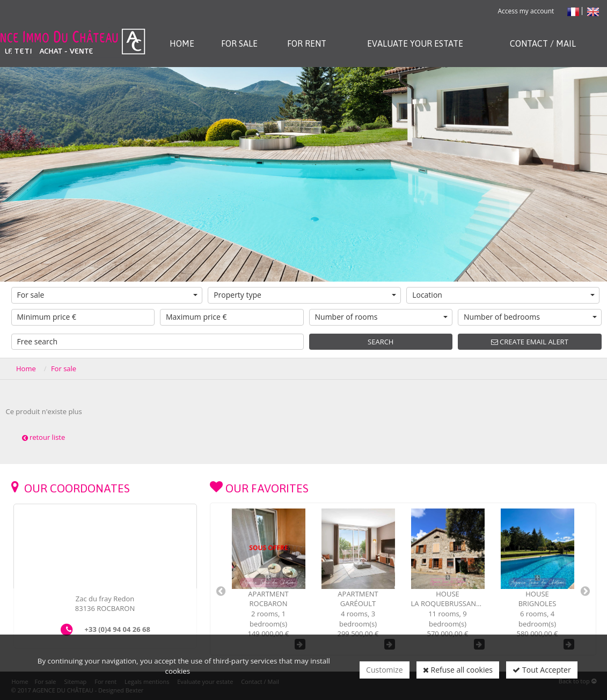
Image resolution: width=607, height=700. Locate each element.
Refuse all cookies (458, 670)
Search (381, 342)
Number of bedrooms (530, 317)
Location (503, 295)
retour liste (44, 437)
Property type (305, 295)
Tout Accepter (542, 670)
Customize (384, 670)
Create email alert (530, 342)
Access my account (526, 11)
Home (26, 369)
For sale (108, 295)
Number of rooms (382, 317)
